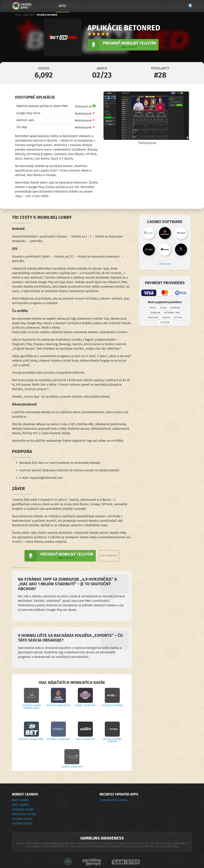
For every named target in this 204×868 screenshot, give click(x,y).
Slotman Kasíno (22, 819)
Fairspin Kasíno (22, 824)
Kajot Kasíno (20, 800)
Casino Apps (29, 15)
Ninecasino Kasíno (24, 814)
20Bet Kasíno (20, 805)
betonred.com (148, 143)
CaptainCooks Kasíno (113, 800)
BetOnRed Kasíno (23, 810)
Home (18, 15)
